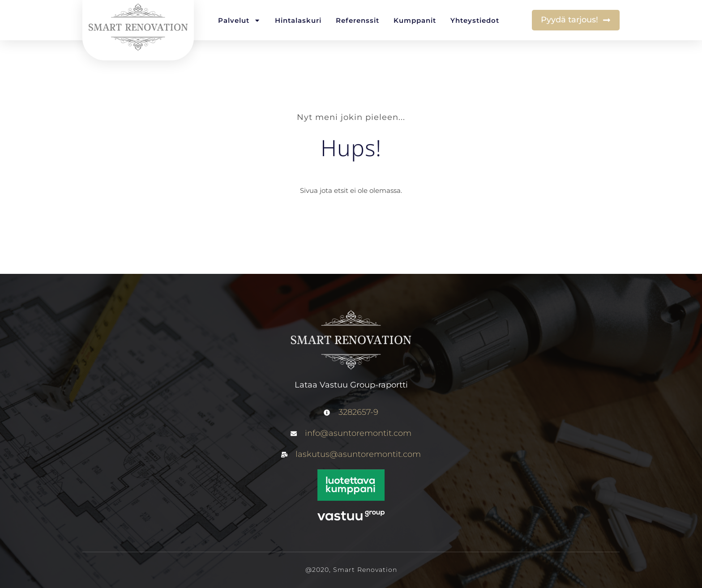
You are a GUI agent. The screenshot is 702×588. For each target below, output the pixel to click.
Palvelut (239, 20)
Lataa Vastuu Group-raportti (351, 385)
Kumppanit (415, 20)
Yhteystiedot (475, 20)
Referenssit (357, 20)
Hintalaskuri (298, 20)
